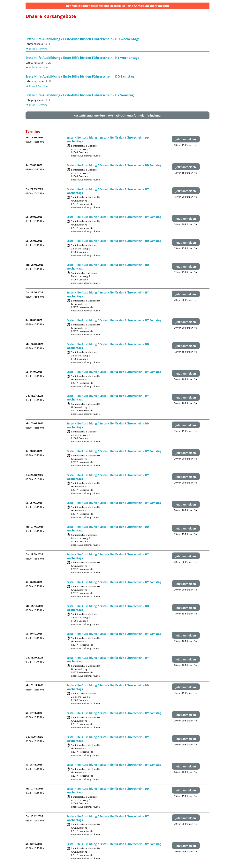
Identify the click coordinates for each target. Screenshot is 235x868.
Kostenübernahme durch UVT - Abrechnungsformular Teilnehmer (118, 115)
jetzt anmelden (186, 139)
